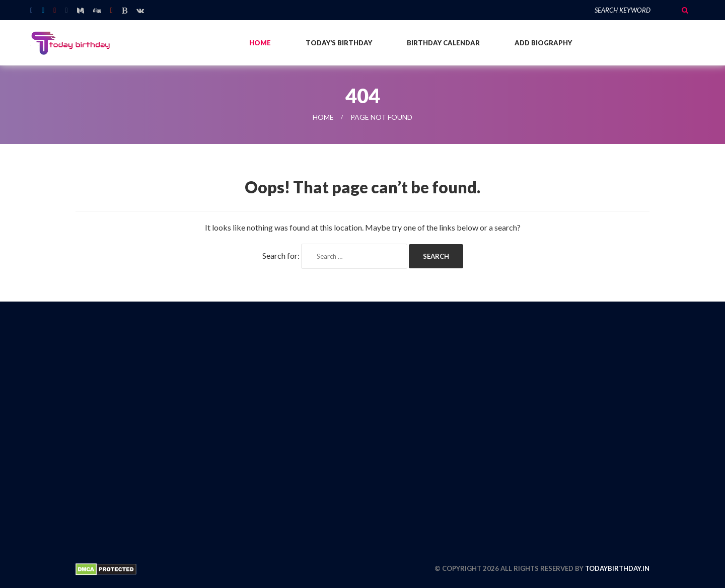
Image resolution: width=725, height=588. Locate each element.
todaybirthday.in (617, 568)
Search (685, 10)
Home (260, 43)
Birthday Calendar (443, 43)
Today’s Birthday (339, 43)
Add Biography (543, 43)
